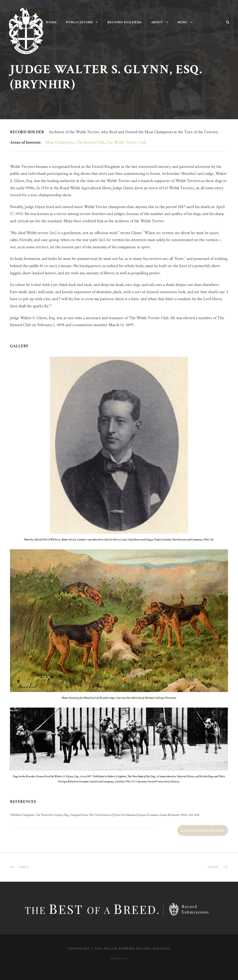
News (182, 22)
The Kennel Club (90, 142)
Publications (79, 22)
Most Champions (60, 142)
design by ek (119, 959)
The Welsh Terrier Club (126, 142)
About (157, 22)
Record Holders (124, 22)
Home (51, 22)
